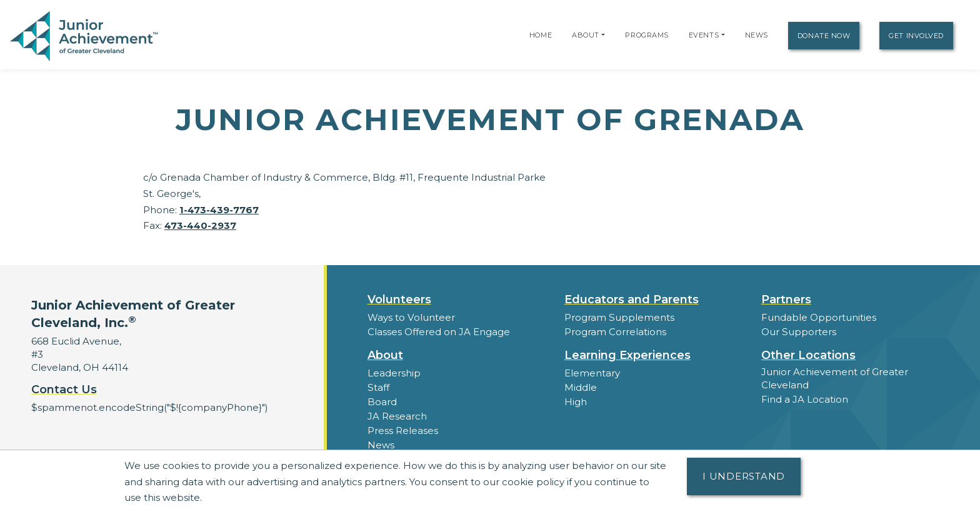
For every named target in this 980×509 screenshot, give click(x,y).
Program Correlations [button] (615, 332)
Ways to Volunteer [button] (411, 317)
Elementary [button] (592, 373)
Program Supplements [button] (619, 317)
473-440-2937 (200, 225)
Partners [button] (786, 300)
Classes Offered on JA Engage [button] (439, 332)
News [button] (381, 445)
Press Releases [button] (403, 431)
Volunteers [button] (399, 300)
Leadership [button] (394, 373)
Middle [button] (581, 387)
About (586, 35)
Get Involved (916, 36)
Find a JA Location (805, 399)
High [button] (576, 402)
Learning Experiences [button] (627, 355)
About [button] (385, 355)
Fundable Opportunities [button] (819, 317)
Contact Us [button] (64, 390)
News (757, 35)
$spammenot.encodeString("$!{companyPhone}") (149, 407)
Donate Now (824, 36)
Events (704, 35)
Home (541, 35)
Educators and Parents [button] (632, 300)
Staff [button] (378, 387)
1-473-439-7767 (219, 210)
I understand (744, 476)
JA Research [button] (397, 416)
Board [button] (382, 402)
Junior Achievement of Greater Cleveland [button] (835, 378)
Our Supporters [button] (798, 332)
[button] (603, 35)
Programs (647, 35)
